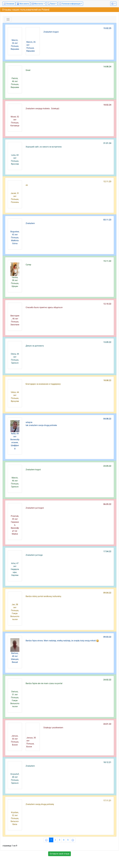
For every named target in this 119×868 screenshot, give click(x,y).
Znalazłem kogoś (51, 32)
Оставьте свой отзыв (60, 854)
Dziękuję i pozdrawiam (53, 728)
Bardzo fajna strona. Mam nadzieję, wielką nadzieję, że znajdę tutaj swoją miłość (62, 641)
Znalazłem (30, 223)
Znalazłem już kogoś (35, 508)
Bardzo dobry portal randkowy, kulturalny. (44, 596)
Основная (9, 4)
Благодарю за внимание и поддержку (43, 384)
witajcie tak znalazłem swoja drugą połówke (41, 424)
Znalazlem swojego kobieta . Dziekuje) (42, 109)
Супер (28, 265)
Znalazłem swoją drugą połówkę (40, 804)
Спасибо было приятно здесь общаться (44, 307)
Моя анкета (23, 4)
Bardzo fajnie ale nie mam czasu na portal (44, 683)
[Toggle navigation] (8, 19)
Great (28, 70)
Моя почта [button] (37, 4)
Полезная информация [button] (70, 4)
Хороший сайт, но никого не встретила (44, 147)
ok (27, 185)
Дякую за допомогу (35, 346)
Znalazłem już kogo (34, 555)
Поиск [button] (51, 4)
